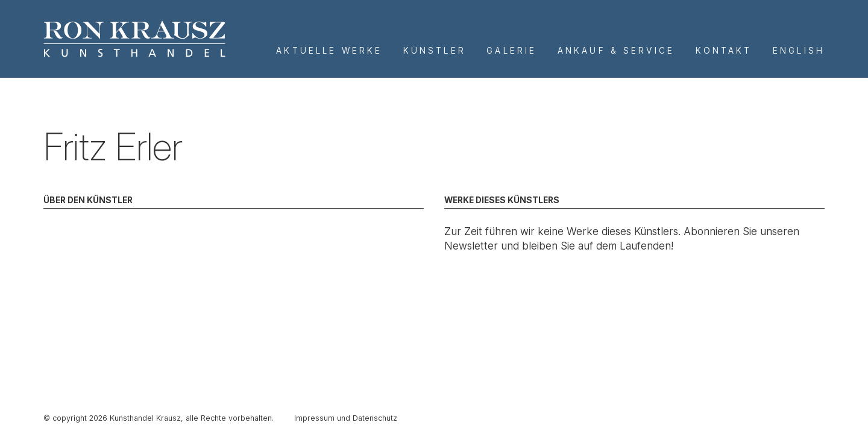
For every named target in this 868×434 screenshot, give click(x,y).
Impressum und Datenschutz (346, 418)
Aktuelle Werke (329, 51)
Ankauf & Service (616, 51)
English (799, 51)
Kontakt (724, 51)
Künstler (435, 51)
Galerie (511, 51)
